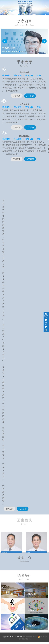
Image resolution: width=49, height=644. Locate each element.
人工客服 (30, 96)
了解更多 (17, 96)
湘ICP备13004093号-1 (30, 637)
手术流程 (18, 76)
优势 (39, 76)
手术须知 (6, 76)
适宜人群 (29, 76)
